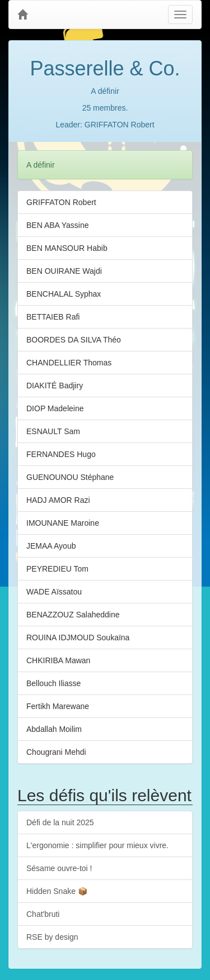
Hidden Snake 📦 (57, 891)
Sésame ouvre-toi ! (59, 868)
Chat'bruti (43, 914)
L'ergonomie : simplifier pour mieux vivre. (97, 845)
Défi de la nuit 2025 (60, 822)
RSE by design (52, 937)
